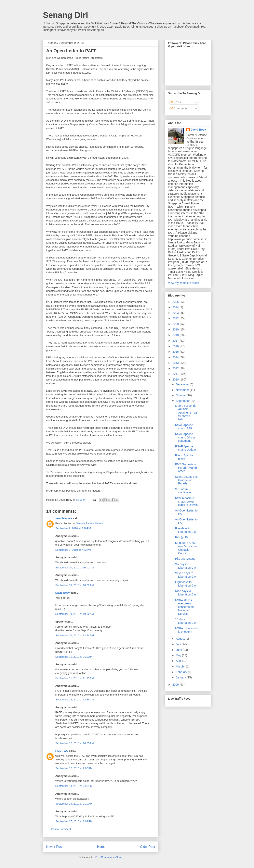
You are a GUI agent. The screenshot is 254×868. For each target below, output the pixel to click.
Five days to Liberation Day (186, 530)
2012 (176, 368)
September (183, 401)
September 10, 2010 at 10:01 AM (75, 568)
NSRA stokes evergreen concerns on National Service (184, 607)
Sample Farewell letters (90, 523)
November (183, 390)
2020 (176, 324)
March (180, 666)
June (179, 650)
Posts (176, 102)
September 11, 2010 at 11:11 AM (75, 678)
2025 (176, 302)
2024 (176, 307)
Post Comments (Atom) (109, 857)
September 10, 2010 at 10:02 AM (75, 585)
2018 (176, 335)
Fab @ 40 (181, 537)
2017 (176, 341)
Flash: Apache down (184, 457)
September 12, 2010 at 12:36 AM (75, 700)
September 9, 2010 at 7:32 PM (73, 550)
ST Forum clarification (184, 491)
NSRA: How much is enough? (186, 630)
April (179, 661)
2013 (176, 363)
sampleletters (64, 518)
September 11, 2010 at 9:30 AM (74, 657)
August (181, 639)
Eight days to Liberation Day (186, 584)
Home (101, 847)
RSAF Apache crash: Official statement (185, 437)
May (179, 655)
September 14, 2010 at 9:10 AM (74, 804)
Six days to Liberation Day (186, 566)
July (179, 644)
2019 (176, 329)
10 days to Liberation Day (186, 621)
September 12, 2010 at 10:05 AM (75, 743)
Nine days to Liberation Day (186, 593)
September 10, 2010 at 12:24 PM (75, 635)
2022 (176, 318)
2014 (176, 357)
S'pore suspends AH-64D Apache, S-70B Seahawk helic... (186, 413)
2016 (176, 346)
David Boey (63, 593)
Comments (179, 108)
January (181, 677)
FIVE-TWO (62, 751)
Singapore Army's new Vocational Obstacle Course (186, 548)
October (181, 395)
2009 (176, 685)
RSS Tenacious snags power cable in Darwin (186, 502)
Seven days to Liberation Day (186, 575)
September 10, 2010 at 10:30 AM (75, 614)
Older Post (148, 847)
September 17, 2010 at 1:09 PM (74, 821)
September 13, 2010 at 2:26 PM (74, 786)
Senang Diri (66, 15)
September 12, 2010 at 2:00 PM (74, 768)
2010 (176, 379)
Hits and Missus (185, 559)
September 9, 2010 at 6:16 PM (73, 528)
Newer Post (55, 847)
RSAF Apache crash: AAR (184, 427)
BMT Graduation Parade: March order (186, 468)
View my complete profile (184, 283)
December (183, 384)
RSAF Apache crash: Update (185, 448)
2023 (176, 313)
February (182, 672)
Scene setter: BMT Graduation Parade (187, 480)
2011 (176, 374)
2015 (176, 352)
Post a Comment (61, 829)
